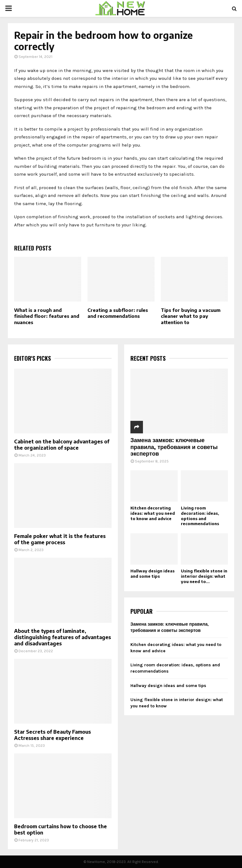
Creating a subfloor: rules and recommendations (118, 313)
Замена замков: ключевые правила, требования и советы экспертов (174, 447)
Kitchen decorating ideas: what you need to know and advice (153, 513)
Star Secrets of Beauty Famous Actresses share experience (53, 735)
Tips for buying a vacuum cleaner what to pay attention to (191, 316)
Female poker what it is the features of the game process (60, 539)
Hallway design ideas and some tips (153, 573)
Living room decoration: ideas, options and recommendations (200, 516)
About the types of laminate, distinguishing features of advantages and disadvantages (63, 637)
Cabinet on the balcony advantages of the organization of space (62, 445)
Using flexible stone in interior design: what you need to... (204, 576)
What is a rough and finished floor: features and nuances (47, 316)
